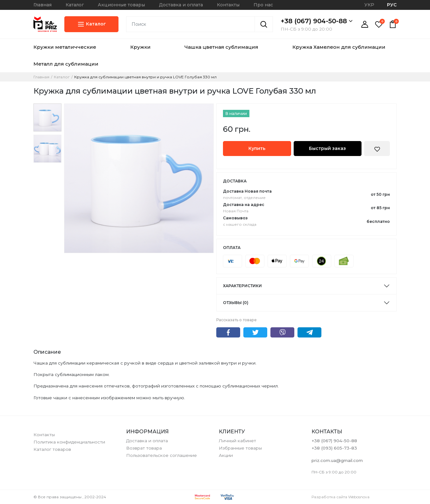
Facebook (228, 332)
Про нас (263, 5)
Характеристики (242, 286)
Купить (257, 148)
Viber (282, 332)
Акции (226, 455)
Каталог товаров (52, 449)
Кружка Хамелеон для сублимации (339, 47)
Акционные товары (121, 5)
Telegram (309, 332)
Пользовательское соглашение (161, 455)
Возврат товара (144, 448)
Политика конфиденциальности (69, 442)
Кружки (140, 47)
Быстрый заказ (327, 148)
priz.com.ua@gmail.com (337, 460)
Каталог (75, 5)
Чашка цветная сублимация (221, 47)
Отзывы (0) (236, 303)
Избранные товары (240, 448)
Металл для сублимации (66, 64)
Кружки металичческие (65, 47)
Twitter (255, 332)
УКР (369, 5)
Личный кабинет (237, 441)
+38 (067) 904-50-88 (317, 21)
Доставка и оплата (181, 5)
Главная (43, 5)
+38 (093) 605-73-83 (334, 448)
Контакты (228, 5)
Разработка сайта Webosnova (340, 497)
